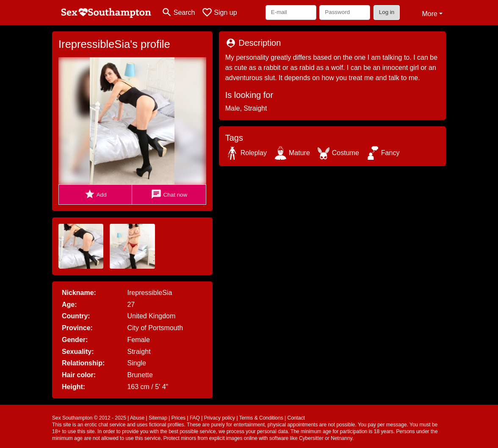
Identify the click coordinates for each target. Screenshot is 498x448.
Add (95, 194)
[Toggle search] (178, 13)
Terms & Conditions (261, 418)
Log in (387, 12)
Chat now (169, 194)
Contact (296, 418)
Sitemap (158, 418)
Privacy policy (220, 418)
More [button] (429, 14)
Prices (178, 418)
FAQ (195, 418)
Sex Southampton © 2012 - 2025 (89, 418)
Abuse (137, 418)
